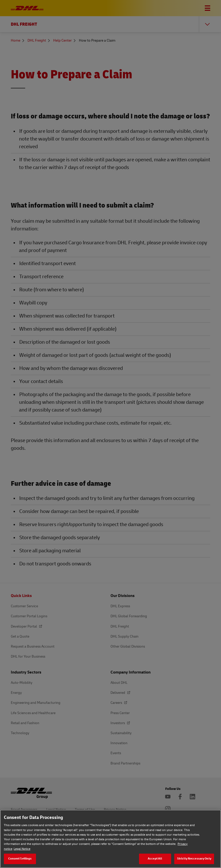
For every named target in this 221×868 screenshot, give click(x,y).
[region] (110, 839)
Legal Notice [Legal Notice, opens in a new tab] (22, 849)
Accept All (155, 859)
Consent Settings (20, 859)
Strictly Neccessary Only (194, 859)
